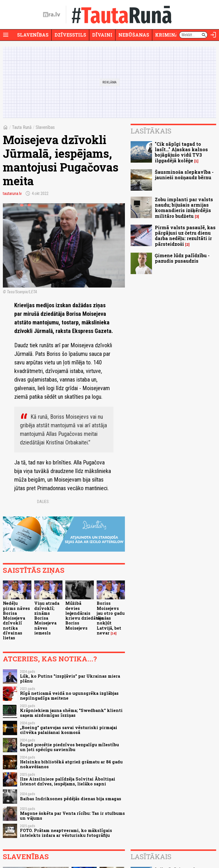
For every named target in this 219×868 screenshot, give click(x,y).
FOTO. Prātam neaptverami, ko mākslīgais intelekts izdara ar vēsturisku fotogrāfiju (66, 833)
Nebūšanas (134, 35)
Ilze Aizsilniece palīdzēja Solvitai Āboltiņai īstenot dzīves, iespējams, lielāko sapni (68, 781)
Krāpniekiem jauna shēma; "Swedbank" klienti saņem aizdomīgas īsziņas (71, 713)
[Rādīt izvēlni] (6, 35)
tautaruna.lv (12, 193)
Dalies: (43, 502)
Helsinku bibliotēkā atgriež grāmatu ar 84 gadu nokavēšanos (71, 764)
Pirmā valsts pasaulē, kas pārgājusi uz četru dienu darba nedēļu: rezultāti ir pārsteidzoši (185, 236)
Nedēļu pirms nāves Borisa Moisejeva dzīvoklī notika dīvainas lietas (16, 620)
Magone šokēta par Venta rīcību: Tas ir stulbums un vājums (72, 816)
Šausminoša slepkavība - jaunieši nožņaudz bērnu (184, 175)
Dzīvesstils (70, 35)
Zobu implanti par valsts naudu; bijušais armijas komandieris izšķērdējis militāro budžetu (184, 208)
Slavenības (33, 35)
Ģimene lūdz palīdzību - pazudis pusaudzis (182, 258)
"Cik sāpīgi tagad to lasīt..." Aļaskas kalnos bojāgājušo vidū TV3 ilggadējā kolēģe (181, 152)
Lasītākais (151, 131)
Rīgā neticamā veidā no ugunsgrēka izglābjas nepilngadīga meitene (69, 696)
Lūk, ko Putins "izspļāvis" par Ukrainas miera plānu (70, 679)
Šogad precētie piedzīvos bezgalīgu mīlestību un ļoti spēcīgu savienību (69, 747)
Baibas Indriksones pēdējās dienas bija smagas (71, 799)
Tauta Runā (22, 127)
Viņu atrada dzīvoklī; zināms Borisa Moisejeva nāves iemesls (47, 618)
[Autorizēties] (213, 35)
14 (114, 633)
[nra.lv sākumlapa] (52, 15)
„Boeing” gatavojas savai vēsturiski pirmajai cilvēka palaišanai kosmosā (69, 730)
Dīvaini (102, 35)
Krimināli (169, 35)
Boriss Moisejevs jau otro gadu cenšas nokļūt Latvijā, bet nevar (111, 618)
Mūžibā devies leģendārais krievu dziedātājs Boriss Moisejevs (84, 615)
